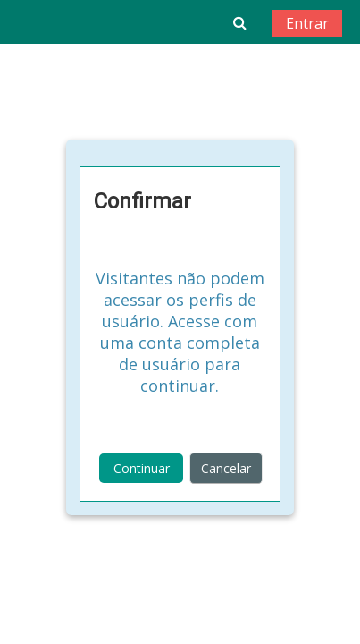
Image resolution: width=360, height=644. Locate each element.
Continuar (142, 468)
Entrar (307, 23)
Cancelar (226, 468)
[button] (240, 22)
